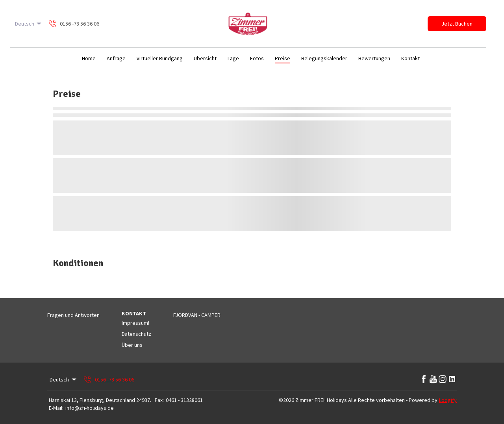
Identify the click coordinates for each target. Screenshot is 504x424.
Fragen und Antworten (73, 315)
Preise (283, 58)
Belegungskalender (324, 58)
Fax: (159, 400)
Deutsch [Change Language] (29, 24)
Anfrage (116, 58)
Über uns (132, 345)
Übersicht (205, 58)
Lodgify (448, 400)
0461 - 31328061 (184, 400)
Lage (233, 58)
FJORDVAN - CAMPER (197, 315)
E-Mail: (56, 408)
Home (89, 58)
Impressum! (135, 323)
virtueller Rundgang (160, 58)
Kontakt (410, 58)
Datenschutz (136, 334)
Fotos (257, 58)
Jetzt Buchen (457, 24)
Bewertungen (374, 58)
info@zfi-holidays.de (90, 408)
